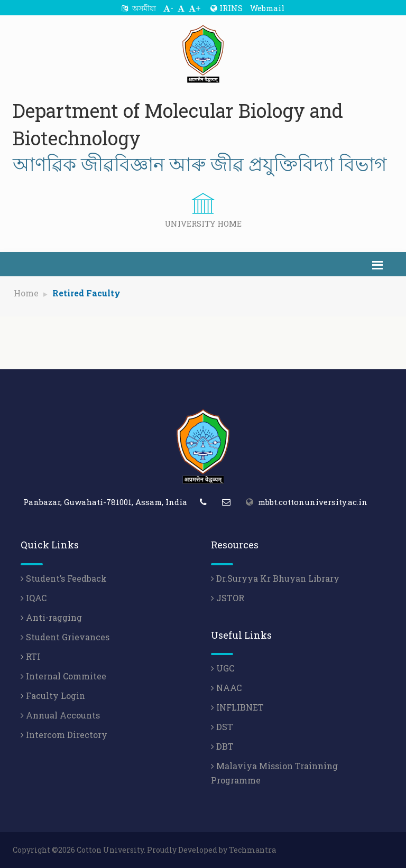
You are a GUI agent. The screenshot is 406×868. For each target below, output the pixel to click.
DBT (222, 746)
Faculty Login (53, 696)
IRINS (227, 8)
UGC (223, 668)
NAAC (226, 688)
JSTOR (228, 598)
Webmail (267, 8)
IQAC (34, 598)
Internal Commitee (63, 676)
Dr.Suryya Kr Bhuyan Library (275, 578)
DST (222, 727)
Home (26, 293)
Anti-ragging (51, 617)
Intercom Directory (64, 735)
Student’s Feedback (64, 578)
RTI (30, 656)
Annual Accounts (60, 715)
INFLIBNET (237, 707)
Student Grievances (65, 637)
